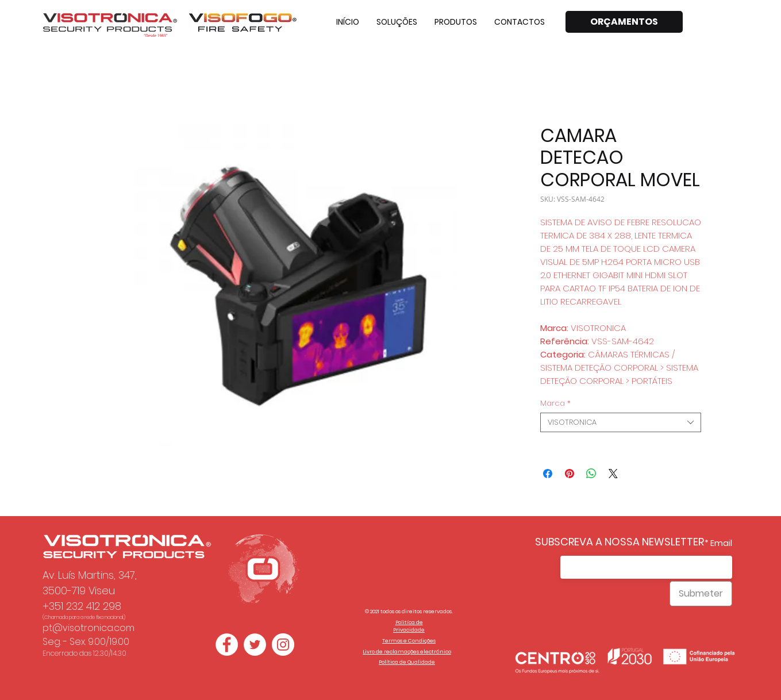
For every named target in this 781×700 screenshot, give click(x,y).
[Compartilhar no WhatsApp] (591, 474)
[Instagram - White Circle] (283, 645)
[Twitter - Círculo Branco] (255, 645)
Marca (555, 403)
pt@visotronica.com (89, 628)
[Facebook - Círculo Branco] (227, 645)
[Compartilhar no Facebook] (548, 474)
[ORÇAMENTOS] (624, 22)
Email (721, 543)
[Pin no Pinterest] (570, 474)
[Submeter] (701, 594)
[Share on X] (613, 474)
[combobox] (621, 422)
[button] (397, 22)
